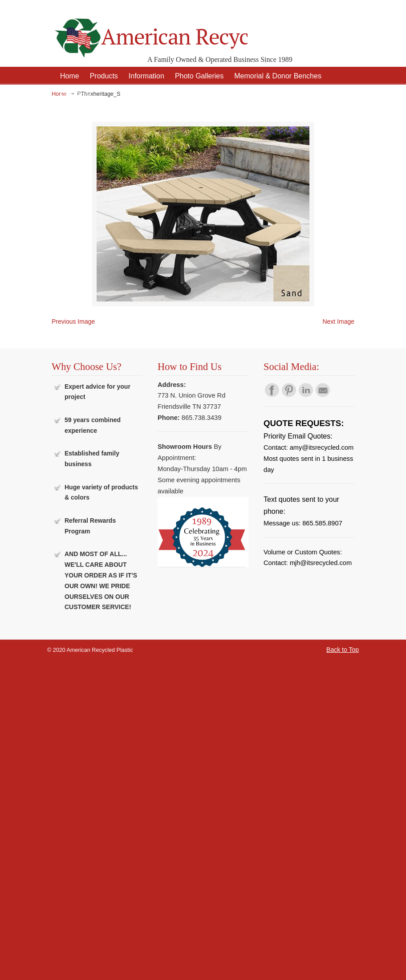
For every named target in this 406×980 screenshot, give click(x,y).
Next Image (338, 321)
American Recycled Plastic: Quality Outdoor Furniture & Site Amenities (150, 31)
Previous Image (73, 321)
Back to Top (343, 649)
